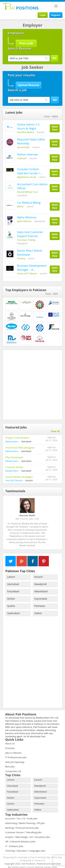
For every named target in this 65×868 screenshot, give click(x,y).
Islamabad (13, 578)
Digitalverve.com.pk (27, 177)
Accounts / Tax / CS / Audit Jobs (21, 812)
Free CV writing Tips (40, 851)
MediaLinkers (12, 442)
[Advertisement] (32, 384)
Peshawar (40, 600)
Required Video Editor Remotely (31, 141)
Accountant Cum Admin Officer (32, 186)
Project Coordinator (17, 438)
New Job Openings (15, 756)
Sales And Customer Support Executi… (30, 234)
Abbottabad (41, 585)
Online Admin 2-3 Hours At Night (28, 127)
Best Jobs (10, 760)
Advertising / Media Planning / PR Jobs (25, 817)
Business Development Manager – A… (32, 268)
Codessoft (22, 158)
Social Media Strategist (19, 477)
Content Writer (14, 467)
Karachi (39, 571)
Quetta (11, 600)
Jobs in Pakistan (13, 747)
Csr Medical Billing (29, 203)
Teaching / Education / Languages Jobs (25, 844)
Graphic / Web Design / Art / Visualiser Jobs (28, 831)
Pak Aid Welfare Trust (27, 192)
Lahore (11, 571)
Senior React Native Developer (30, 253)
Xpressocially (23, 147)
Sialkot (38, 607)
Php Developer (14, 457)
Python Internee (27, 154)
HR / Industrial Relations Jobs (20, 835)
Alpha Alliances (27, 217)
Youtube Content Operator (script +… (30, 171)
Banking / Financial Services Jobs (22, 822)
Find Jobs (10, 742)
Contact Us (39, 854)
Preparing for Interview (15, 851)
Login (43, 15)
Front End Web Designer (20, 448)
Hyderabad (13, 607)
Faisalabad (13, 585)
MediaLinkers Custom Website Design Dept (34, 861)
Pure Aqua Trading (26, 240)
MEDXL (20, 207)
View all (55, 431)
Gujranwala (41, 592)
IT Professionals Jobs (16, 751)
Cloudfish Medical (26, 132)
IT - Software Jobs (14, 840)
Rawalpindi (40, 578)
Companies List (13, 765)
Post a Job (26, 43)
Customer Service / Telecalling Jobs (23, 826)
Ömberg (21, 258)
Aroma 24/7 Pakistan (27, 274)
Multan (11, 592)
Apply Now (55, 128)
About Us (10, 737)
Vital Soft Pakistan (14, 481)
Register (56, 15)
